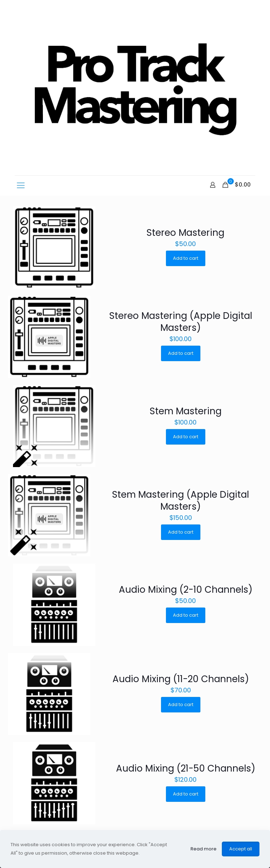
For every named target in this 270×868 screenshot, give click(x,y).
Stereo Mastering (185, 233)
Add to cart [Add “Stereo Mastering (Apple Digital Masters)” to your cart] (181, 353)
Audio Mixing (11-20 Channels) (181, 679)
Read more (204, 849)
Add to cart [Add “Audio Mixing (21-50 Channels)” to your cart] (186, 794)
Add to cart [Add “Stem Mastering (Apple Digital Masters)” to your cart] (181, 532)
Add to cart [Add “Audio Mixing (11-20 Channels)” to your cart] (181, 705)
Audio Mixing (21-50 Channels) (186, 768)
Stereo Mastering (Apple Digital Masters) (181, 322)
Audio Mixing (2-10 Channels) (186, 590)
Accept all (241, 849)
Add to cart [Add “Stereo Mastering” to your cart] (186, 258)
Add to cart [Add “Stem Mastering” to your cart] (186, 437)
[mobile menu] (21, 185)
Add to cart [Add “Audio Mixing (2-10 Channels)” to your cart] (186, 615)
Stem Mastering (186, 411)
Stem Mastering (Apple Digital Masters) (181, 501)
